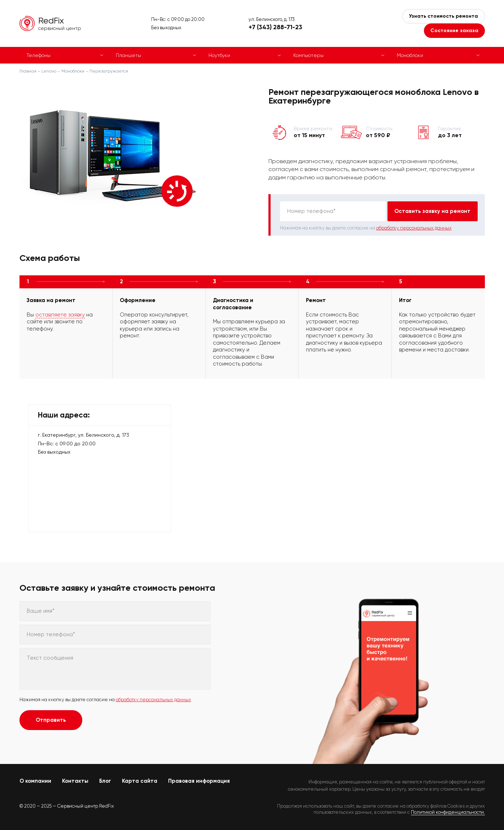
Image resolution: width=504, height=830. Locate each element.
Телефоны (39, 55)
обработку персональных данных (414, 228)
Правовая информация (199, 781)
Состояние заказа (454, 30)
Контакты (75, 781)
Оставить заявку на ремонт (432, 211)
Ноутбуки (219, 55)
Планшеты (128, 55)
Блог (105, 781)
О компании (35, 781)
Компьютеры (308, 55)
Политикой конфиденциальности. (448, 812)
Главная (28, 71)
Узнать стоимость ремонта (444, 16)
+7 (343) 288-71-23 (275, 27)
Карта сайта (140, 781)
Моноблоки (410, 55)
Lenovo (49, 71)
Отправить (51, 720)
